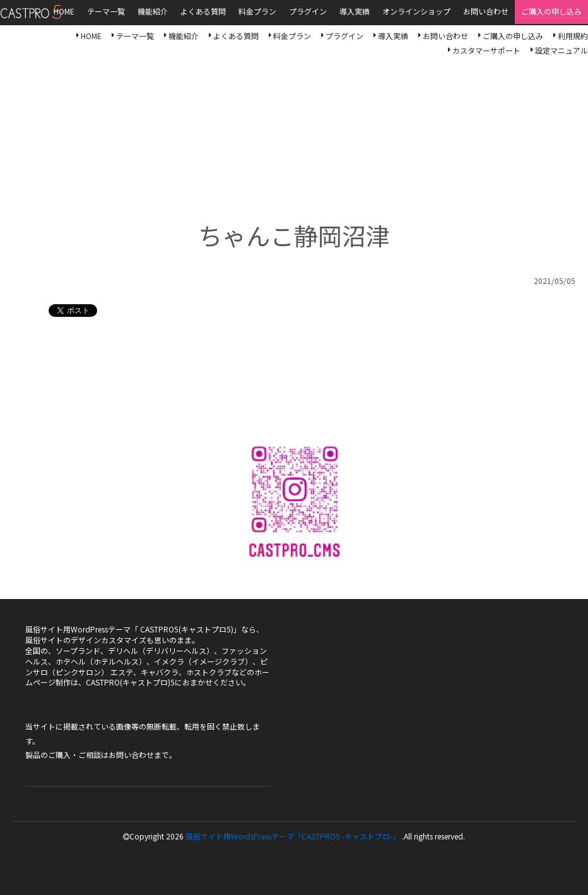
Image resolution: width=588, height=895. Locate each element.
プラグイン (344, 36)
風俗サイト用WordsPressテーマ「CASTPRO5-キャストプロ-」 (31, 12)
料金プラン (292, 36)
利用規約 (573, 36)
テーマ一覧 (135, 36)
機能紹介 (184, 36)
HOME (91, 36)
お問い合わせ (445, 36)
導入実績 (393, 36)
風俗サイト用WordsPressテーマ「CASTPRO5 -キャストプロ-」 (293, 836)
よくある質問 (236, 36)
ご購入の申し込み (513, 36)
